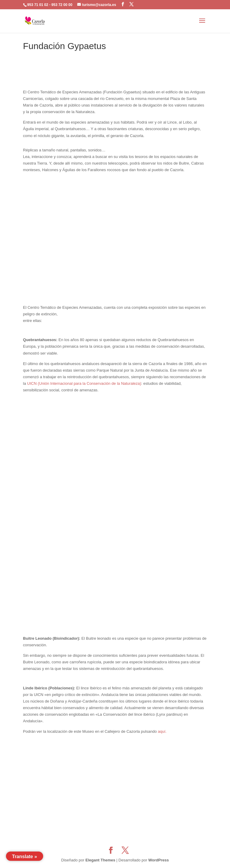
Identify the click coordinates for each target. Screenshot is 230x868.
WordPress (158, 860)
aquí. (162, 731)
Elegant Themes (100, 860)
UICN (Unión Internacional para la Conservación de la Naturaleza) (84, 383)
